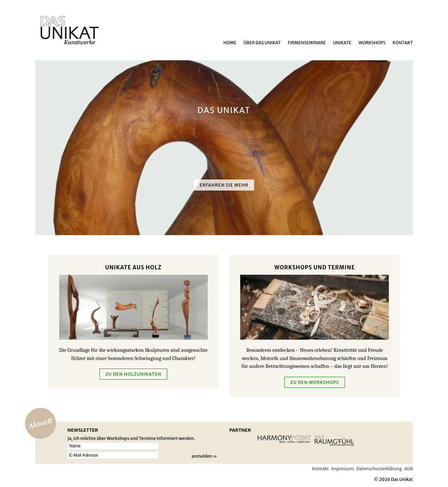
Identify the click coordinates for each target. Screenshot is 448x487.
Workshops (372, 43)
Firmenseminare (307, 43)
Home (230, 43)
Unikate (342, 43)
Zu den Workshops (315, 382)
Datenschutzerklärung (379, 469)
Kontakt (403, 43)
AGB (408, 469)
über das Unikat (262, 43)
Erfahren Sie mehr (224, 185)
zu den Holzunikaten (133, 374)
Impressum (343, 469)
